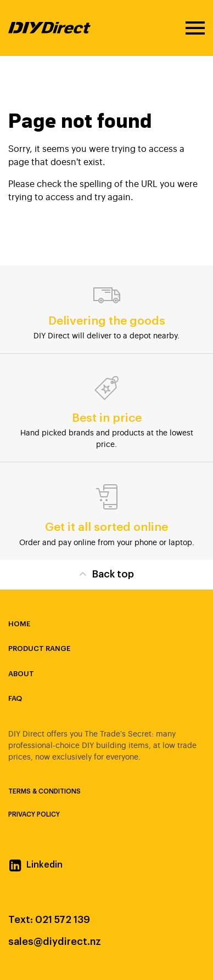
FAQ (15, 698)
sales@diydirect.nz (55, 942)
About (21, 674)
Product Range (39, 648)
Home (19, 624)
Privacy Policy (34, 814)
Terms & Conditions (44, 791)
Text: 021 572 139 (49, 920)
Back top (106, 573)
